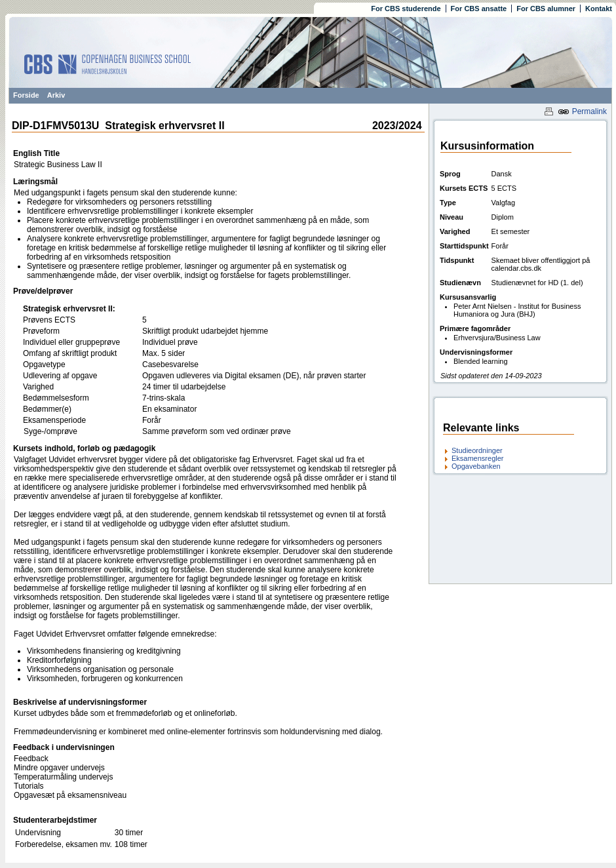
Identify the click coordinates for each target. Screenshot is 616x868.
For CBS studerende (406, 9)
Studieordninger (477, 450)
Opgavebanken (476, 466)
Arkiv (56, 95)
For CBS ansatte (479, 9)
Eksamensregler (477, 458)
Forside (26, 95)
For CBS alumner (546, 9)
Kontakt (599, 9)
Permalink (582, 111)
